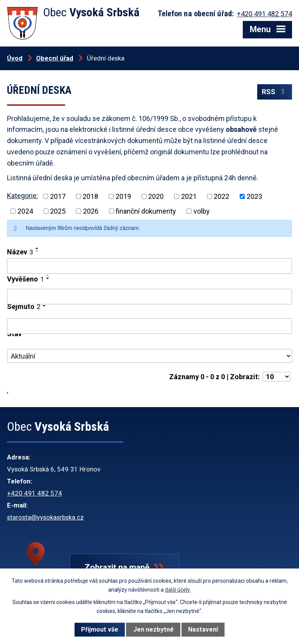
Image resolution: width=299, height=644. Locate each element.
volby (202, 211)
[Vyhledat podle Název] (149, 266)
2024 (25, 211)
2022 (221, 196)
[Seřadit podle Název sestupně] (37, 251)
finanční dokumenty (146, 211)
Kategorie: (22, 196)
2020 (156, 196)
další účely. (178, 590)
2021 (189, 196)
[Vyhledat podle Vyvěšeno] (149, 297)
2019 (123, 196)
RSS (275, 92)
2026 (91, 211)
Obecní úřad (55, 58)
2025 (58, 211)
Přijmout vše (100, 629)
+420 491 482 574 (35, 493)
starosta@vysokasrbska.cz (45, 517)
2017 (58, 196)
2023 (254, 196)
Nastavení (203, 629)
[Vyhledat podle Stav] (149, 356)
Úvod (15, 58)
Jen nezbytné (153, 629)
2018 (90, 196)
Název (20, 252)
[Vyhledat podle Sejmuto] (149, 326)
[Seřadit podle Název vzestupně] (37, 248)
